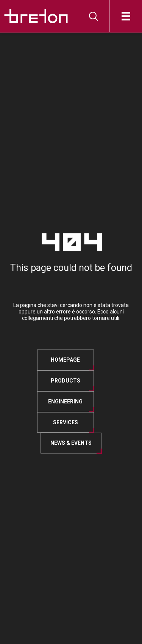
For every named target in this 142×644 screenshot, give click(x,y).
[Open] (126, 16)
